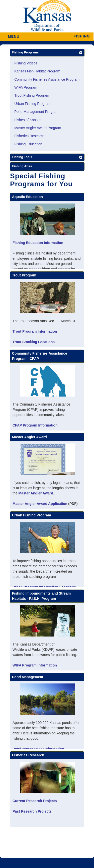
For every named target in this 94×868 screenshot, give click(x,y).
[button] (61, 36)
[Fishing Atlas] (47, 167)
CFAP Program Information (35, 425)
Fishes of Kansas (28, 120)
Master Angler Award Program (38, 128)
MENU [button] (14, 35)
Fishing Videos (26, 63)
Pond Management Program (36, 112)
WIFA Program (26, 87)
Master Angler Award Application (40, 504)
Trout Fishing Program (32, 95)
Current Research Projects (35, 801)
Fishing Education (28, 144)
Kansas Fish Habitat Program (37, 71)
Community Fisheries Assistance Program (47, 79)
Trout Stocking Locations (34, 342)
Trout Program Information (35, 331)
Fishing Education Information (38, 243)
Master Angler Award (36, 493)
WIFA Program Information (35, 665)
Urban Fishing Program (32, 104)
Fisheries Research (29, 136)
